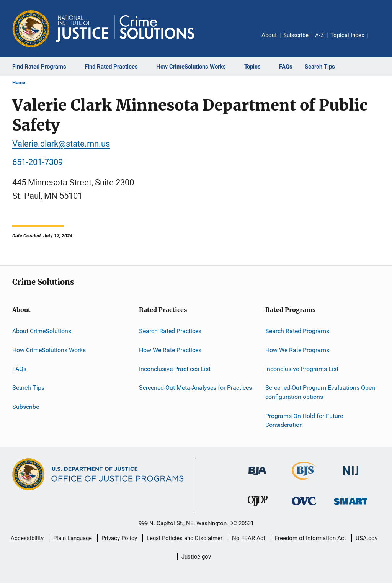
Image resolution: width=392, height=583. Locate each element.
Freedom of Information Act (310, 538)
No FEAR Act (249, 538)
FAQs (19, 369)
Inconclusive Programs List (302, 369)
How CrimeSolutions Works (49, 350)
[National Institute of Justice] (351, 477)
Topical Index (347, 35)
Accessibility (27, 538)
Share (380, 41)
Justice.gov (196, 557)
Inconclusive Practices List (175, 369)
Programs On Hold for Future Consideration (304, 420)
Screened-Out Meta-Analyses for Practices (195, 388)
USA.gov (367, 538)
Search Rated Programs (297, 331)
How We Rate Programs (297, 350)
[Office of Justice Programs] (31, 29)
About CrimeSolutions (42, 331)
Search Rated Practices (170, 331)
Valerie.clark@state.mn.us (61, 144)
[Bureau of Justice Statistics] (304, 481)
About (269, 35)
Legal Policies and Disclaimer (185, 538)
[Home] (125, 29)
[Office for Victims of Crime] (304, 507)
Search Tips (28, 388)
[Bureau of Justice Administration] (257, 477)
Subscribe (296, 35)
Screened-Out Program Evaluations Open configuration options (320, 392)
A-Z (319, 35)
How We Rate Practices (170, 350)
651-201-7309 (38, 162)
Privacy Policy (119, 538)
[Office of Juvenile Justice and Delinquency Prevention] (258, 508)
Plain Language (73, 538)
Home (19, 82)
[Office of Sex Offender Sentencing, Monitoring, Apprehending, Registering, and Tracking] (351, 506)
